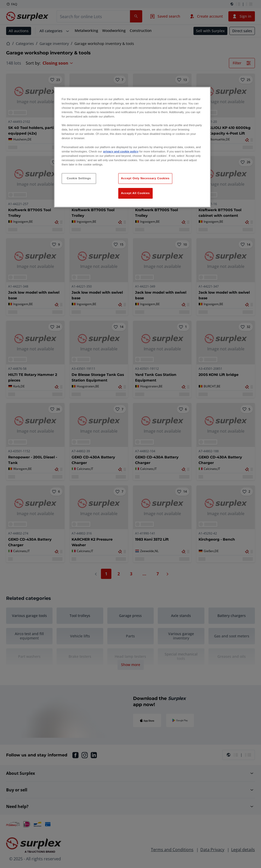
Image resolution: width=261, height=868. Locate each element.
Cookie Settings (79, 178)
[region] (132, 147)
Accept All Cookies (135, 193)
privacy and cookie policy (121, 151)
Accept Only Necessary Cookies (145, 178)
